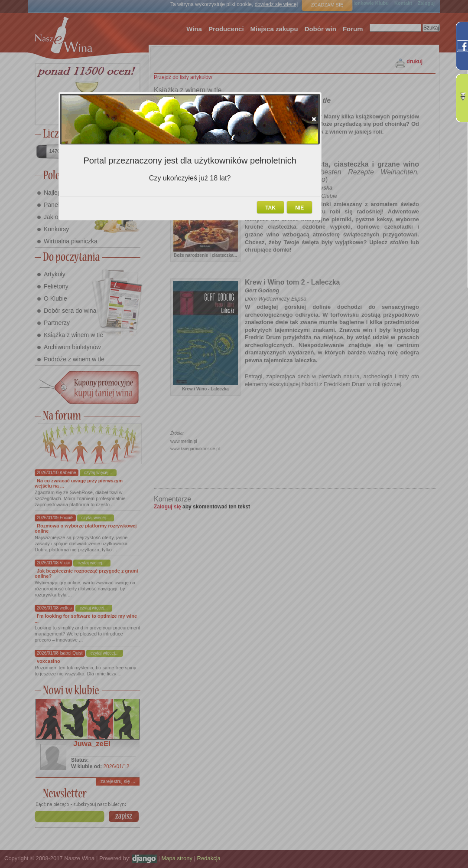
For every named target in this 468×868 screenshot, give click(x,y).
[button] (314, 119)
